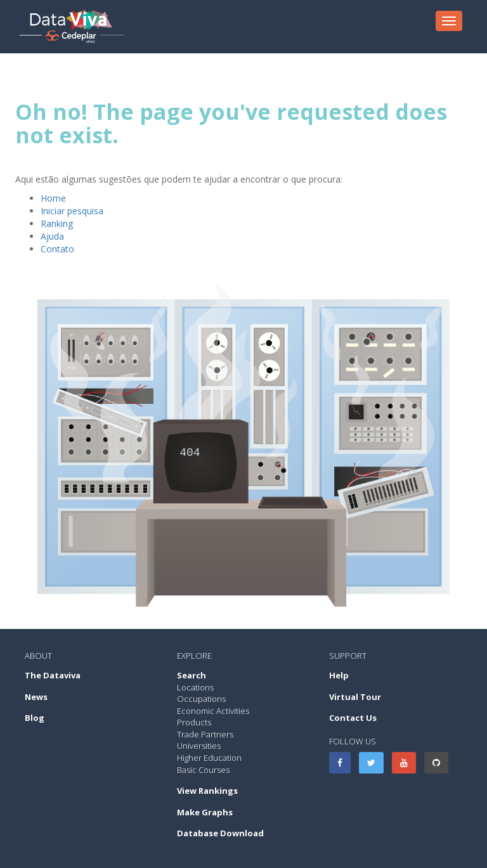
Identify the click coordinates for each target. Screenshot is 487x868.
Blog (35, 718)
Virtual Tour (355, 697)
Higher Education (209, 758)
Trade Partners (205, 734)
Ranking (57, 223)
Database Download (220, 833)
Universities (199, 746)
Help (339, 675)
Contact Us (353, 718)
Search (192, 675)
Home (53, 198)
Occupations (201, 699)
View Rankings (207, 791)
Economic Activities (213, 711)
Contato (57, 249)
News (36, 697)
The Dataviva (53, 675)
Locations (195, 687)
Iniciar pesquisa (72, 211)
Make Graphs (205, 812)
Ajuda (52, 236)
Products (194, 722)
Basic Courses (203, 770)
